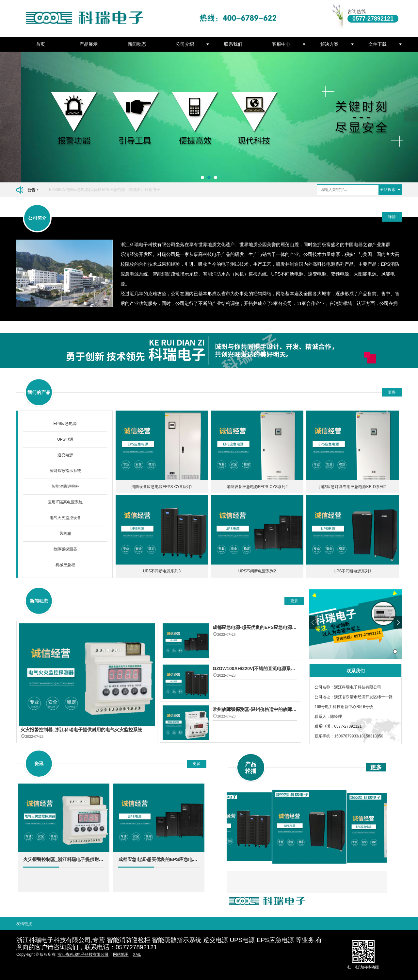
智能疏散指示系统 (65, 471)
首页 (40, 44)
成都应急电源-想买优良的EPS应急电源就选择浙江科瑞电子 (159, 859)
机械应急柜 (65, 565)
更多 (392, 392)
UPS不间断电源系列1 (353, 571)
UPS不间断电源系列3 (162, 571)
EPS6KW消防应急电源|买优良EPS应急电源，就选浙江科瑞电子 (105, 190)
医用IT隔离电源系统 (65, 502)
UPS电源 (65, 439)
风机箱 (65, 533)
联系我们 (233, 44)
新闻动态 (137, 44)
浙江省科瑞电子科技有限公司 (83, 955)
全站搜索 (388, 190)
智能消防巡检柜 (65, 486)
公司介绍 (185, 44)
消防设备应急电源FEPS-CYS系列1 (162, 487)
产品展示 (88, 44)
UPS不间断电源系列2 (257, 571)
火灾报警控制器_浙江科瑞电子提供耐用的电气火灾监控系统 (64, 859)
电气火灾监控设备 (65, 518)
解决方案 (330, 44)
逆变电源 (65, 455)
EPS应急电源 (65, 424)
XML (137, 955)
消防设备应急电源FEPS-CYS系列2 (257, 487)
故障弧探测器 (65, 549)
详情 (392, 217)
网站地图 (121, 955)
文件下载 (378, 44)
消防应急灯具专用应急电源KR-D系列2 (352, 487)
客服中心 (281, 44)
